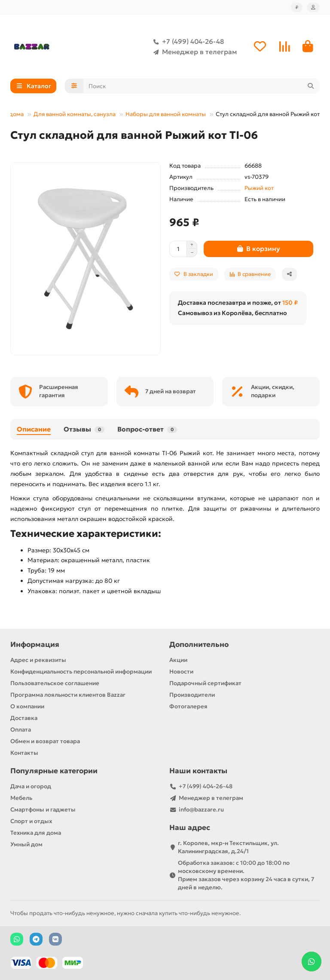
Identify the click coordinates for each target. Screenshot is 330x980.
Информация (35, 645)
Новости (181, 672)
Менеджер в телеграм (193, 52)
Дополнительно (199, 645)
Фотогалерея (188, 706)
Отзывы (84, 430)
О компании (27, 706)
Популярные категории (54, 771)
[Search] (202, 86)
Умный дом (26, 844)
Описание (34, 430)
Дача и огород (31, 786)
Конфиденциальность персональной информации (81, 672)
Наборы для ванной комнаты (166, 115)
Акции (178, 660)
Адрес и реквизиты (38, 660)
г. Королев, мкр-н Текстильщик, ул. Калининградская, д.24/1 (228, 847)
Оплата (21, 730)
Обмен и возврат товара (45, 741)
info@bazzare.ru (201, 810)
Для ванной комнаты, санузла (75, 115)
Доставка (24, 718)
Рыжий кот (259, 188)
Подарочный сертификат (205, 683)
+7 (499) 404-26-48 (187, 42)
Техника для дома (36, 833)
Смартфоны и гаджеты (43, 810)
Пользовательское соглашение (55, 683)
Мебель (21, 798)
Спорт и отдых (31, 821)
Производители (192, 695)
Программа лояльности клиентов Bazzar (68, 695)
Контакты (24, 753)
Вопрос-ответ (147, 430)
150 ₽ (290, 303)
